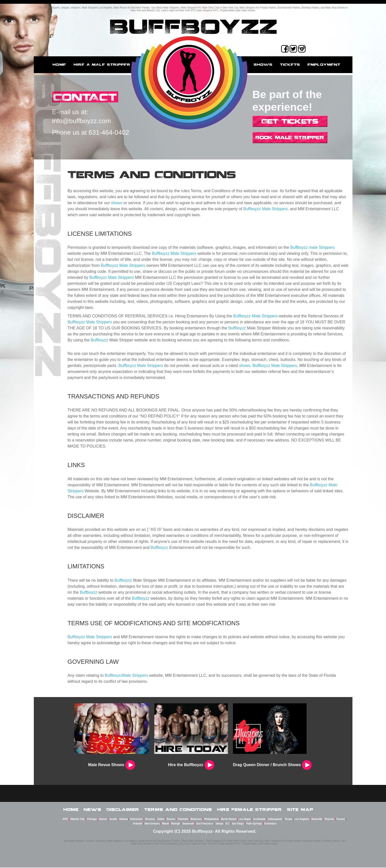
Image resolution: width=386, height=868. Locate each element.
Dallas (161, 820)
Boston (171, 820)
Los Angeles (302, 820)
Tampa (219, 824)
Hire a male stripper (102, 65)
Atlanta (123, 820)
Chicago (92, 820)
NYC (66, 820)
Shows (263, 65)
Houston (150, 820)
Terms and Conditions (178, 809)
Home (59, 65)
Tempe (289, 820)
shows (117, 203)
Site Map (300, 809)
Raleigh (176, 824)
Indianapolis (275, 820)
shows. (245, 366)
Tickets (290, 65)
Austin (113, 820)
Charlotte (183, 820)
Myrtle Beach (229, 820)
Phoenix (329, 820)
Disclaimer (123, 809)
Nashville (317, 820)
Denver (103, 820)
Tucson (341, 820)
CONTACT (86, 97)
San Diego (238, 824)
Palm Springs (254, 824)
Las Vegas (245, 820)
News (93, 809)
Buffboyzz (252, 209)
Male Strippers (183, 253)
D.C (228, 824)
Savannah (188, 824)
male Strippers (322, 247)
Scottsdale (259, 820)
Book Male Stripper (290, 137)
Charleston (136, 820)
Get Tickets (290, 121)
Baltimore (196, 820)
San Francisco (205, 824)
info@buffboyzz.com (82, 121)
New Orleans (152, 824)
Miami (165, 824)
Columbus (270, 824)
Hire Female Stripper (250, 809)
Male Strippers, (276, 209)
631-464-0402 (109, 133)
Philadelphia (212, 820)
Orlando (138, 824)
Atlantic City (77, 820)
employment (324, 65)
